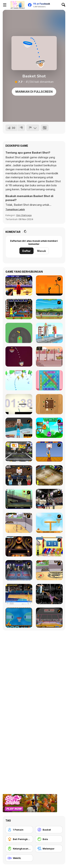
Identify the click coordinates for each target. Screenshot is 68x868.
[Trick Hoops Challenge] (19, 499)
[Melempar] (49, 849)
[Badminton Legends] (49, 309)
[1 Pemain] (19, 830)
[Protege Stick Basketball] (49, 570)
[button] (15, 209)
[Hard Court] (49, 475)
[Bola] (49, 839)
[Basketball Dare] (19, 618)
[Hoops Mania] (19, 475)
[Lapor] (33, 128)
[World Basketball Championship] (49, 546)
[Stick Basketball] (19, 523)
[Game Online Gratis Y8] (17, 5)
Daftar (26, 251)
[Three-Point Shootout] (19, 285)
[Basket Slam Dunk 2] (49, 356)
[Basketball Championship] (19, 546)
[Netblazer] (19, 428)
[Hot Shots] (49, 452)
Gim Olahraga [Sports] (24, 215)
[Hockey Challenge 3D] (19, 380)
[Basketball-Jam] (19, 309)
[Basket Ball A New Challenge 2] (49, 523)
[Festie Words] (49, 380)
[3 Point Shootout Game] (49, 499)
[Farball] (49, 285)
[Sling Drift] (19, 333)
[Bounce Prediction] (49, 404)
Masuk (42, 251)
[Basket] (49, 830)
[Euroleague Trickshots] (19, 594)
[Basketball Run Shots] (19, 356)
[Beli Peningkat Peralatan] (19, 839)
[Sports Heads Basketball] (49, 618)
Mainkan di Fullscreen (34, 92)
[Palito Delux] (19, 404)
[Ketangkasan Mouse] (19, 849)
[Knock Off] (49, 333)
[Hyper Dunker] (49, 594)
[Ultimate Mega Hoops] (19, 452)
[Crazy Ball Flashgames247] (49, 428)
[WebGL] (19, 858)
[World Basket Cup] (19, 570)
